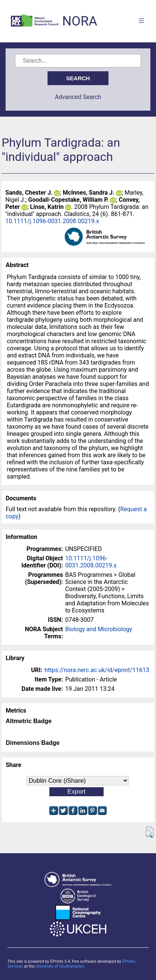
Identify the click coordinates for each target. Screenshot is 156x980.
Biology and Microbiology (99, 629)
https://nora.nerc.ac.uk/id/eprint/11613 (97, 670)
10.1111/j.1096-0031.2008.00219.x (52, 221)
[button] (149, 832)
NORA (79, 21)
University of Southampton (60, 966)
